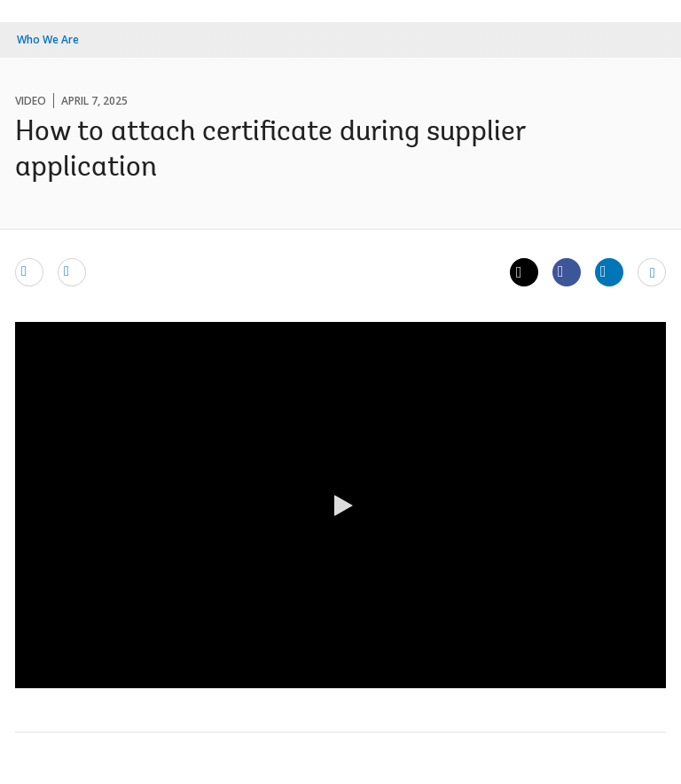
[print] (72, 271)
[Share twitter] (524, 272)
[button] (340, 506)
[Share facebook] (567, 271)
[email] (29, 271)
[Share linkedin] (609, 271)
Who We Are (48, 39)
